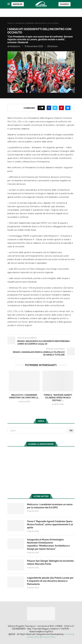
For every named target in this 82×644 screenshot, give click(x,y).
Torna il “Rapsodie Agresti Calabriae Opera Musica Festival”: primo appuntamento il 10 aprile (50, 525)
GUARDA (64, 4)
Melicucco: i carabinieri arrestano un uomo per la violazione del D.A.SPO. (50, 506)
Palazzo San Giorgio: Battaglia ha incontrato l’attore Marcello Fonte (50, 562)
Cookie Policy (33, 637)
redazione (15, 46)
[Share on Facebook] (49, 108)
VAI (71, 431)
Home (10, 23)
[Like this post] (42, 108)
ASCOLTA (18, 4)
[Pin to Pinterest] (61, 108)
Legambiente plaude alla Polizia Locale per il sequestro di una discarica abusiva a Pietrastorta (50, 581)
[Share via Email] (68, 108)
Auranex (68, 634)
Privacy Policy (48, 637)
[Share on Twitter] (55, 108)
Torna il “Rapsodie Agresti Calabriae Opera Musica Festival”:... (58, 398)
